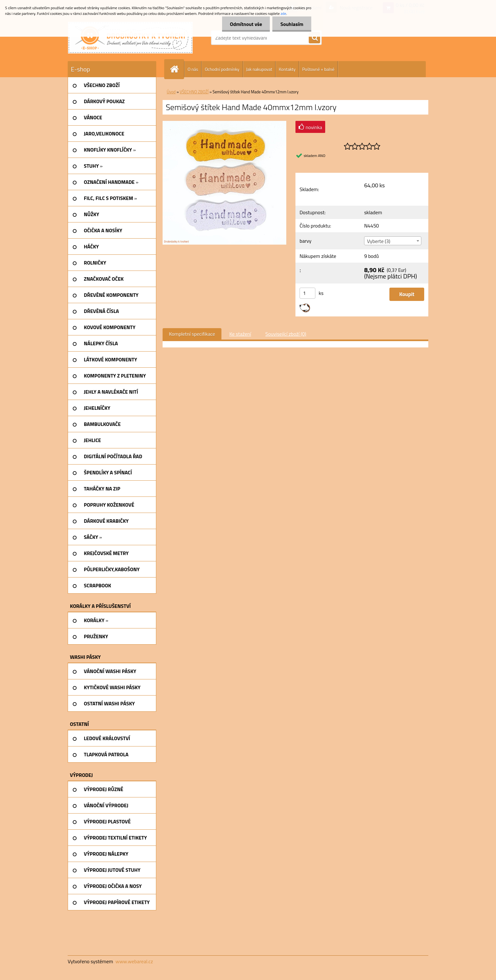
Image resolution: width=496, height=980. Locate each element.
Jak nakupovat (259, 69)
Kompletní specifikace (192, 334)
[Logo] (130, 38)
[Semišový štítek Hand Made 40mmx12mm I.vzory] (224, 123)
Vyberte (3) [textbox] (379, 241)
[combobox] (393, 241)
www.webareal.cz (134, 961)
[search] (314, 38)
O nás (193, 69)
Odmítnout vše (246, 24)
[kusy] (307, 293)
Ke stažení (240, 334)
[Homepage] (177, 69)
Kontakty (287, 69)
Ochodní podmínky (222, 69)
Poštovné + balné (318, 69)
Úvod (171, 92)
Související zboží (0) (286, 334)
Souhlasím (292, 24)
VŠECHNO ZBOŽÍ (194, 92)
